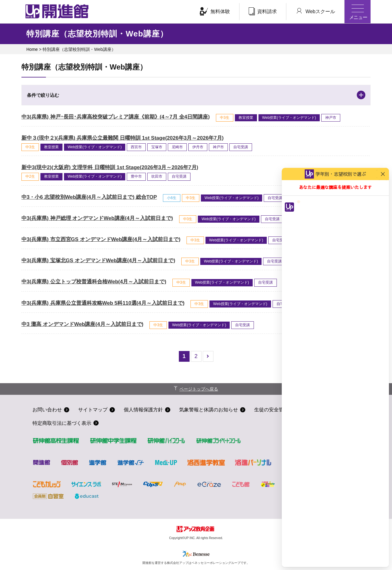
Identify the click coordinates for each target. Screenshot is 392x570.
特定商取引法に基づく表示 (62, 423)
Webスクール (315, 11)
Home (32, 49)
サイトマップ (93, 410)
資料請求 (263, 11)
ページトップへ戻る (199, 389)
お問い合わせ (47, 410)
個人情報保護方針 (143, 410)
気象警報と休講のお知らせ (209, 410)
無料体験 (215, 11)
